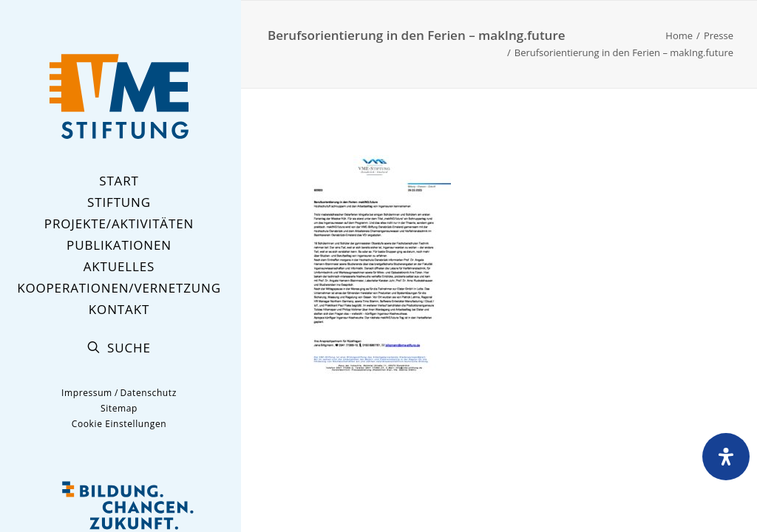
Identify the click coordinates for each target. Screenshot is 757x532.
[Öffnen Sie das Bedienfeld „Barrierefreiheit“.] (726, 457)
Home (679, 35)
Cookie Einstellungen (119, 424)
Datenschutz (148, 393)
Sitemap (119, 408)
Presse (719, 35)
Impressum (87, 393)
